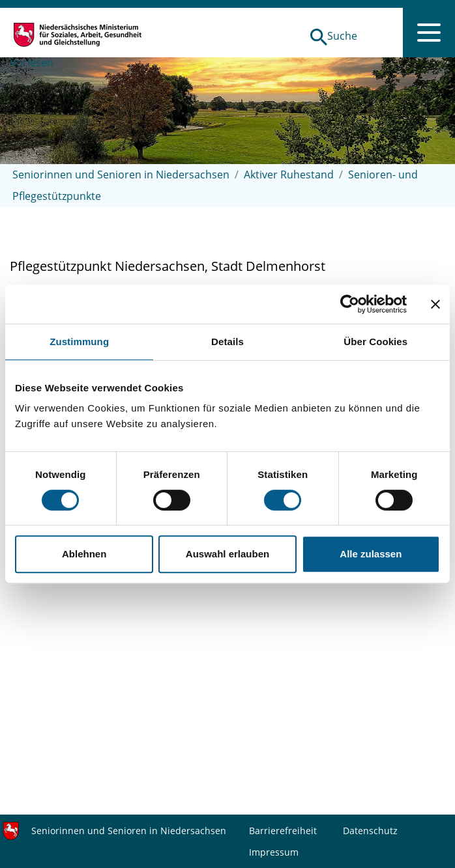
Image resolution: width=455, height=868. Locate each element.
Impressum (274, 852)
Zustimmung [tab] (79, 342)
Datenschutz (370, 831)
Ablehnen (84, 554)
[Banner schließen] (435, 304)
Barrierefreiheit (283, 831)
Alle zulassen (371, 554)
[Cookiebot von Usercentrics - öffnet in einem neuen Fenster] (350, 304)
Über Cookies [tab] (375, 342)
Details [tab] (227, 342)
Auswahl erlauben (227, 554)
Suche (342, 36)
